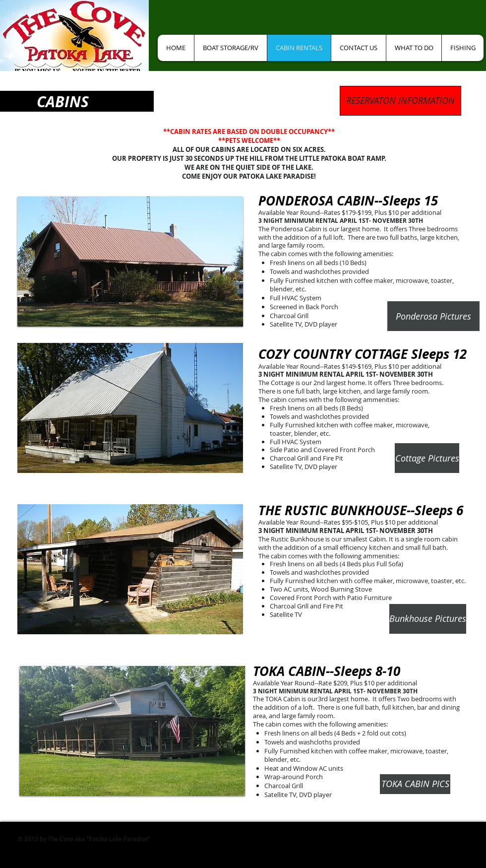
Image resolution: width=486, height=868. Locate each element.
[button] (130, 262)
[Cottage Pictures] (427, 458)
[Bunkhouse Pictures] (428, 619)
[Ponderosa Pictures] (433, 316)
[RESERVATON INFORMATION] (400, 101)
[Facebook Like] (193, 20)
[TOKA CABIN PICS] (415, 784)
